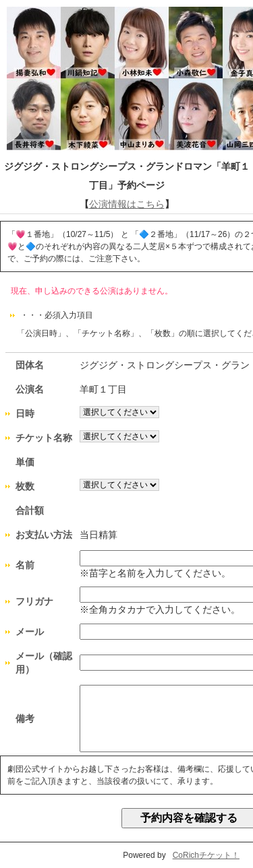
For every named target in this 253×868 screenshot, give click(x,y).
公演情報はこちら (127, 204)
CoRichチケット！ (206, 855)
